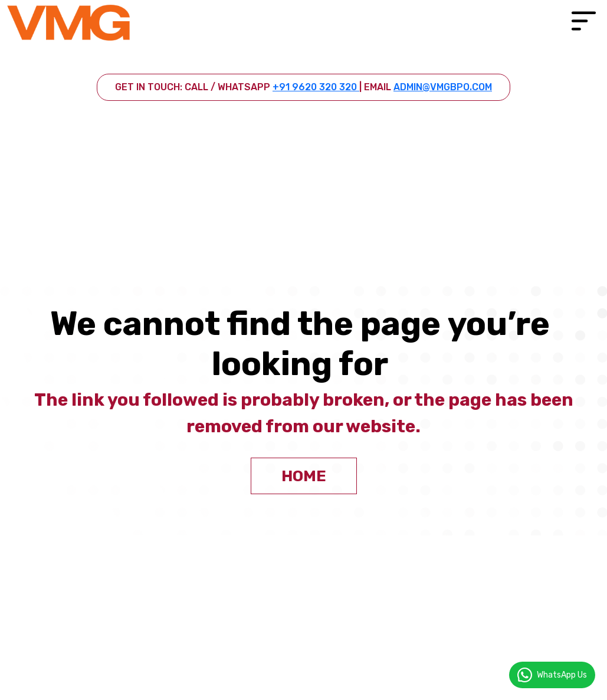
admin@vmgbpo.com (443, 87)
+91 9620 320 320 (316, 87)
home (304, 476)
